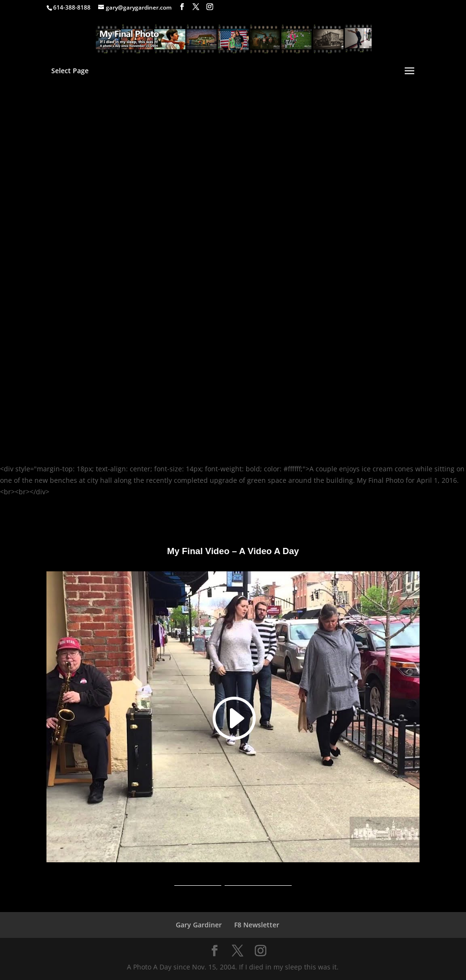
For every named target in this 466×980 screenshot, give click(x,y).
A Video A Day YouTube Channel (233, 882)
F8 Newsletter (257, 925)
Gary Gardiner (199, 925)
